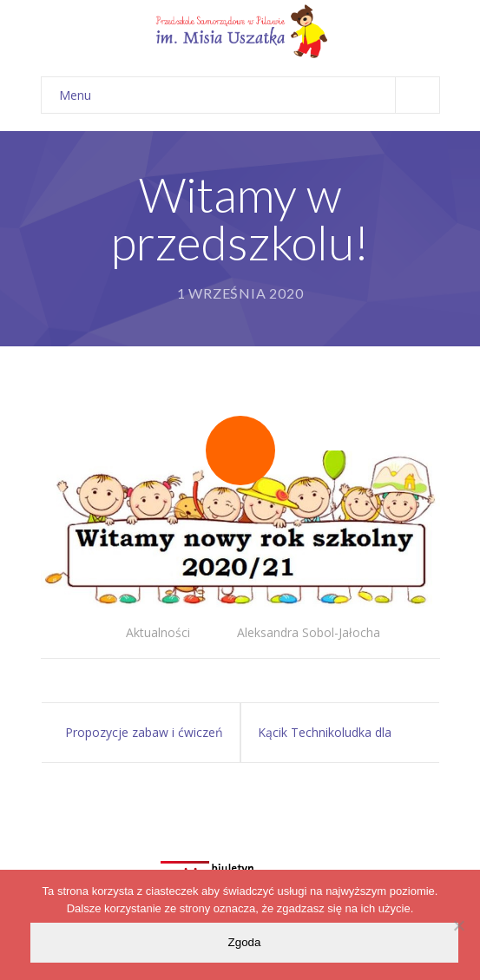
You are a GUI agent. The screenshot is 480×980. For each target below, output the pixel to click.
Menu (249, 95)
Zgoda (245, 942)
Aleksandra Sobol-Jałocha (309, 632)
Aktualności (158, 632)
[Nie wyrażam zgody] (458, 925)
